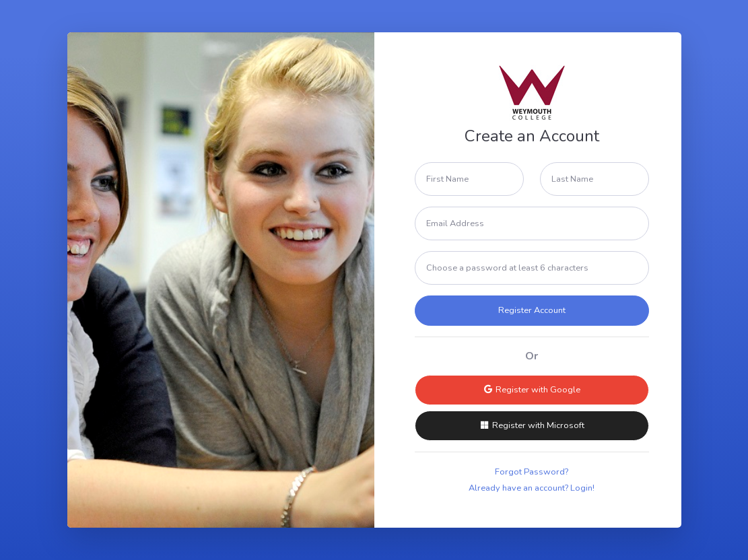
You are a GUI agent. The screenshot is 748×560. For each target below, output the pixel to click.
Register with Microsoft (532, 425)
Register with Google (532, 390)
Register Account (532, 310)
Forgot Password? (532, 472)
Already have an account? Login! (532, 488)
